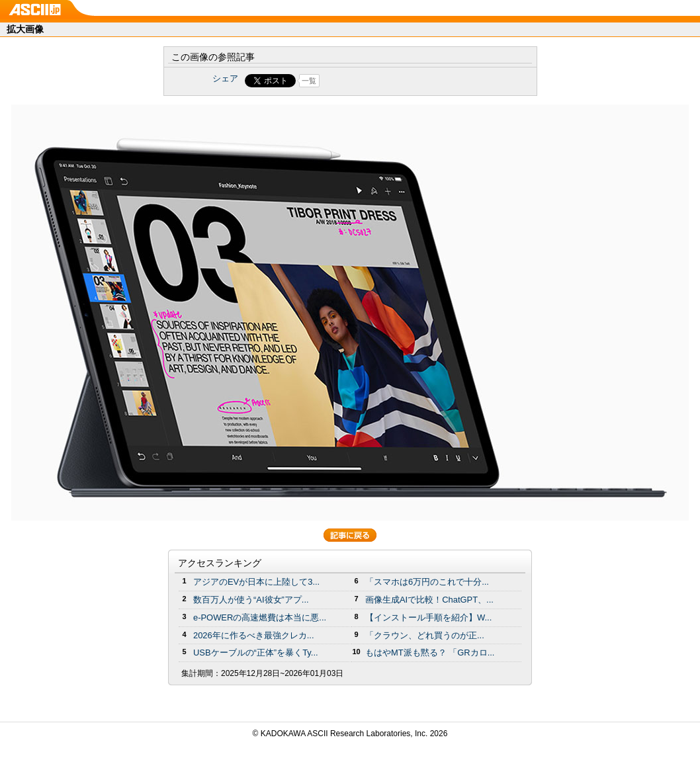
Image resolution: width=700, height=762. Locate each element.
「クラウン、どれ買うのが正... (425, 635)
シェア (225, 78)
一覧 (309, 81)
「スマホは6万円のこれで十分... (427, 582)
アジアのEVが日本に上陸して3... (256, 582)
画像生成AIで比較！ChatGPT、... (429, 600)
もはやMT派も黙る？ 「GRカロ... (430, 653)
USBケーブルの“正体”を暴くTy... (256, 653)
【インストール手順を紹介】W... (428, 617)
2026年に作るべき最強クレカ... (254, 635)
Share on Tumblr (399, 81)
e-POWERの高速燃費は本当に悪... (260, 617)
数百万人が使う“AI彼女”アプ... (251, 600)
